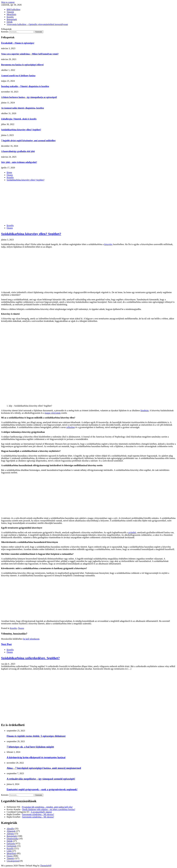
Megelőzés (11, 14)
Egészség (11, 844)
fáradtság (145, 410)
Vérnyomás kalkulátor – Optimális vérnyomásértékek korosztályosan (37, 24)
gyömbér (132, 532)
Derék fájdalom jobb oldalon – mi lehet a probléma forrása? (49, 809)
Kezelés (10, 17)
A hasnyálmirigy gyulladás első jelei (18, 151)
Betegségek (12, 19)
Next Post (6, 644)
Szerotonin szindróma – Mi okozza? (38, 814)
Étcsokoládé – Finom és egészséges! (18, 43)
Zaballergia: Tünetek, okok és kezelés (19, 119)
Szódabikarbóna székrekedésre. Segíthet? (30, 658)
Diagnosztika (12, 839)
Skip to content (8, 2)
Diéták (10, 22)
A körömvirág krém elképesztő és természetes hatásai (36, 757)
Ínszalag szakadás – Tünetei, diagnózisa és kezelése (25, 86)
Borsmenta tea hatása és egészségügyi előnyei (22, 65)
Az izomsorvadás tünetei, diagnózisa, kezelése (23, 108)
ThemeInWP (46, 866)
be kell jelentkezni (31, 639)
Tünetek (10, 12)
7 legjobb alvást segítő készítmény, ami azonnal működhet (28, 141)
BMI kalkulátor (13, 9)
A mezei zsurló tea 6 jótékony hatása (18, 76)
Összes (10, 228)
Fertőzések (11, 846)
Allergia (10, 834)
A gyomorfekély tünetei (41, 812)
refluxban (71, 427)
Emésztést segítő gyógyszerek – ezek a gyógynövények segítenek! (42, 789)
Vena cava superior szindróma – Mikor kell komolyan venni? (30, 54)
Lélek (9, 851)
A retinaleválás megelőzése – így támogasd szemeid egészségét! (41, 779)
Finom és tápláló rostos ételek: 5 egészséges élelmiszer (36, 736)
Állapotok (11, 831)
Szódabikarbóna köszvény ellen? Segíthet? (21, 130)
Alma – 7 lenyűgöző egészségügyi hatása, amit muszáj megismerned (44, 768)
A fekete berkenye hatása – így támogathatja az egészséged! (29, 97)
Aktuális (10, 829)
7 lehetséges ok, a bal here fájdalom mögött (30, 747)
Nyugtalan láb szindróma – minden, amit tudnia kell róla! (47, 807)
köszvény (108, 244)
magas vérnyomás (53, 413)
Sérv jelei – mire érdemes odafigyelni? (19, 162)
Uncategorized (13, 861)
